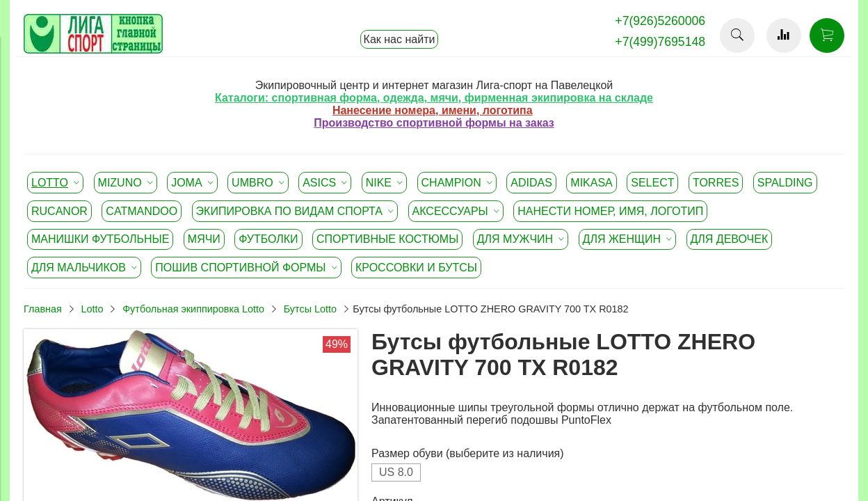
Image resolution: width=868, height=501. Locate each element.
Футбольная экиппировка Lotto (193, 309)
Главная (43, 309)
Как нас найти (400, 39)
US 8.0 (396, 472)
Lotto (92, 309)
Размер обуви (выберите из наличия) (468, 453)
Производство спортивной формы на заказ (434, 123)
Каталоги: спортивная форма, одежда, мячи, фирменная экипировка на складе (434, 98)
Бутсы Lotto (310, 309)
